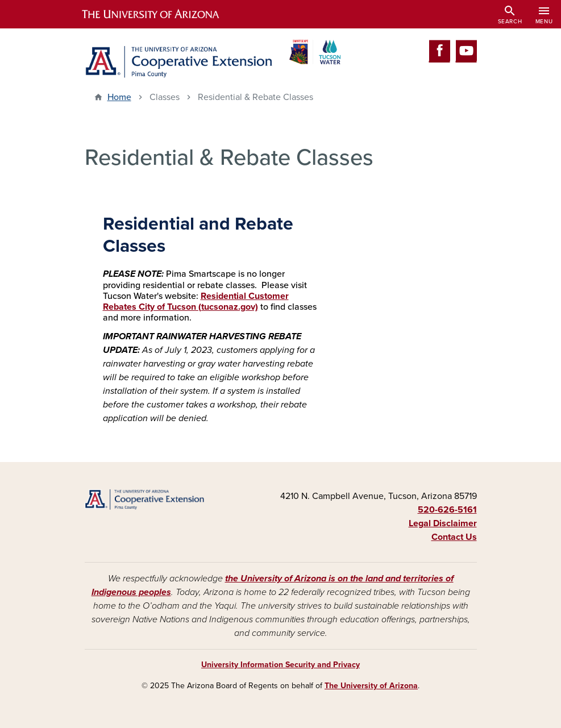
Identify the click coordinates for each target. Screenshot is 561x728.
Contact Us (454, 537)
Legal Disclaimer (443, 523)
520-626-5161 (447, 510)
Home (119, 97)
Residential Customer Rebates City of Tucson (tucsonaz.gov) (196, 301)
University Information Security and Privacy (280, 665)
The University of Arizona (371, 686)
